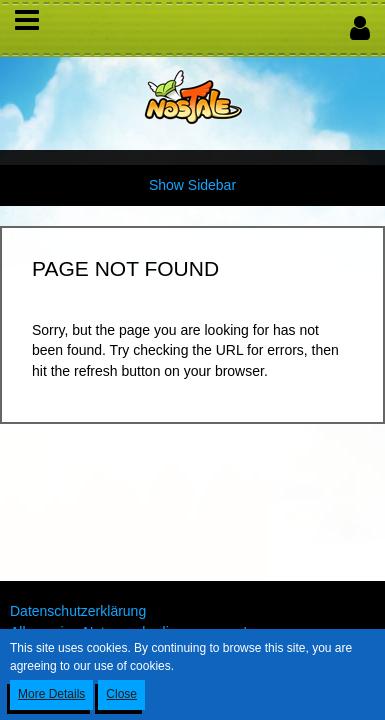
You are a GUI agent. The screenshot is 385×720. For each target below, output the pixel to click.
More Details (51, 694)
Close (121, 694)
